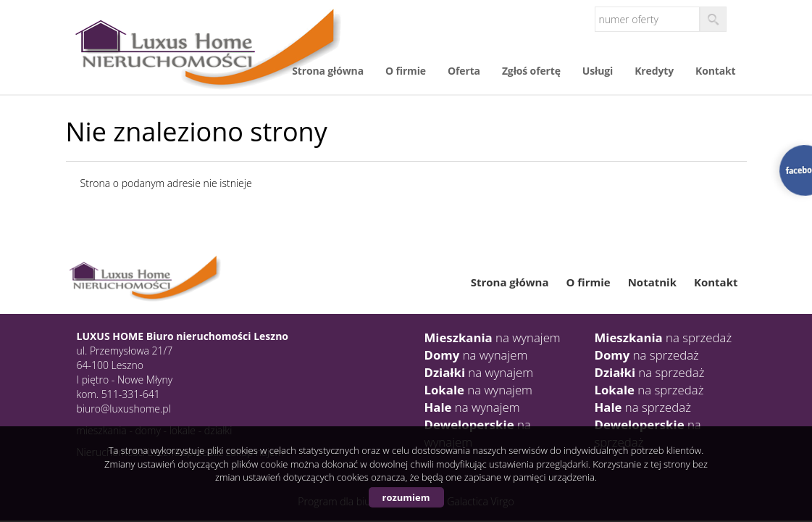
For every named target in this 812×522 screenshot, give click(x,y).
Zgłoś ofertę (531, 71)
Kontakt (715, 71)
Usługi (598, 71)
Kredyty (654, 71)
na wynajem (493, 337)
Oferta (464, 71)
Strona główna (328, 71)
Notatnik (652, 282)
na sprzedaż (664, 337)
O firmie (406, 71)
